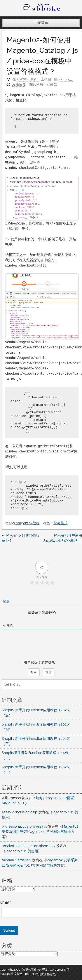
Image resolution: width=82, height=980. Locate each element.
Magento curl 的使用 (22, 851)
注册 (49, 672)
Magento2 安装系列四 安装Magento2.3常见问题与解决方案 (40, 832)
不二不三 (66, 79)
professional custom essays (24, 826)
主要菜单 (41, 23)
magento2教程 (28, 523)
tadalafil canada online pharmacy (29, 846)
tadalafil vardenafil (17, 860)
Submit (9, 930)
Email (6, 902)
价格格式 (61, 523)
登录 (6, 601)
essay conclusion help (20, 812)
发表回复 (19, 84)
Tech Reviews (47, 974)
